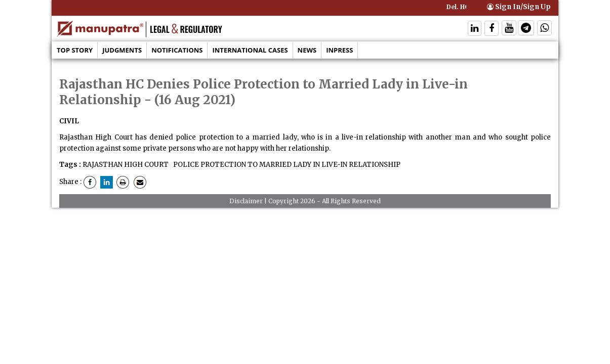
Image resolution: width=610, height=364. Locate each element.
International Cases (250, 50)
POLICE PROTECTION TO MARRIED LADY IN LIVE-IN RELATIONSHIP (286, 165)
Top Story (75, 50)
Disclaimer (246, 201)
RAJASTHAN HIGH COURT (126, 165)
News (307, 50)
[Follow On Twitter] (509, 29)
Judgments (122, 50)
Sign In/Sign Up (519, 7)
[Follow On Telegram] (526, 29)
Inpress (339, 50)
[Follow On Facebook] (492, 29)
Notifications (177, 50)
